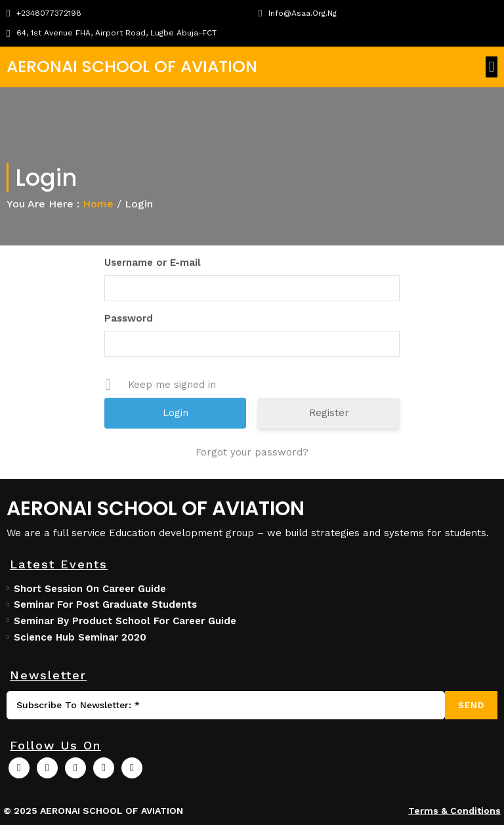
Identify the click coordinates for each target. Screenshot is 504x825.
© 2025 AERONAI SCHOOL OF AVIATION (93, 811)
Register (329, 413)
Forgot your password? (252, 452)
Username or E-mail (153, 263)
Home (98, 204)
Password (129, 318)
